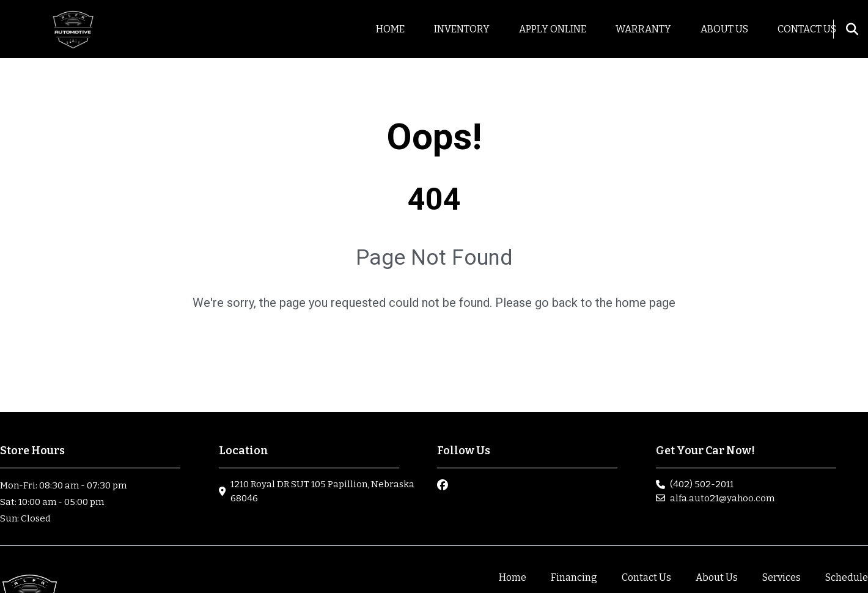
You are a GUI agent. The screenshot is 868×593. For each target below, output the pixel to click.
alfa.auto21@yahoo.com (722, 498)
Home (390, 29)
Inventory (462, 29)
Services (782, 577)
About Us (717, 577)
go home (434, 346)
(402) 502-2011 (702, 484)
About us (724, 29)
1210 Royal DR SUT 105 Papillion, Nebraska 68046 (322, 491)
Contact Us (807, 29)
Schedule (847, 577)
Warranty (643, 29)
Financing (574, 577)
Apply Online (553, 29)
